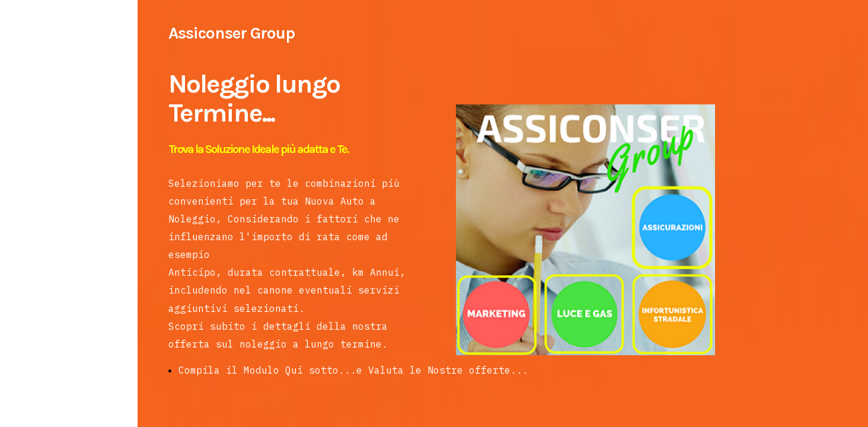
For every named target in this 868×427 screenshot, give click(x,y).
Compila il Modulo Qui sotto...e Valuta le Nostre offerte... (353, 370)
